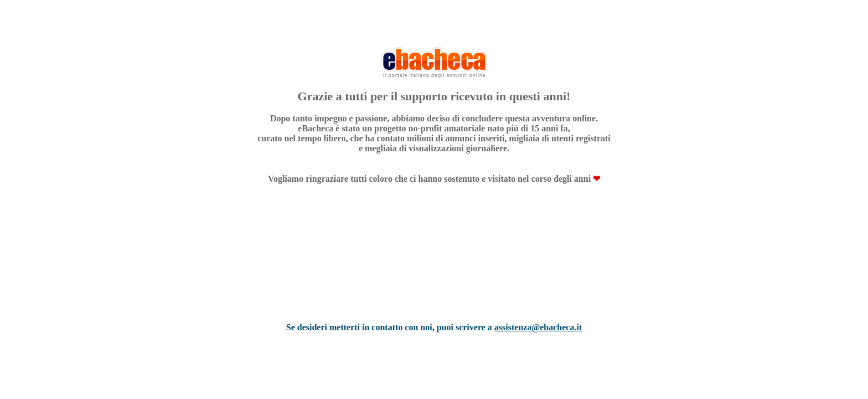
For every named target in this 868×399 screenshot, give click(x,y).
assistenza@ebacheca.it (538, 327)
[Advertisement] (434, 268)
